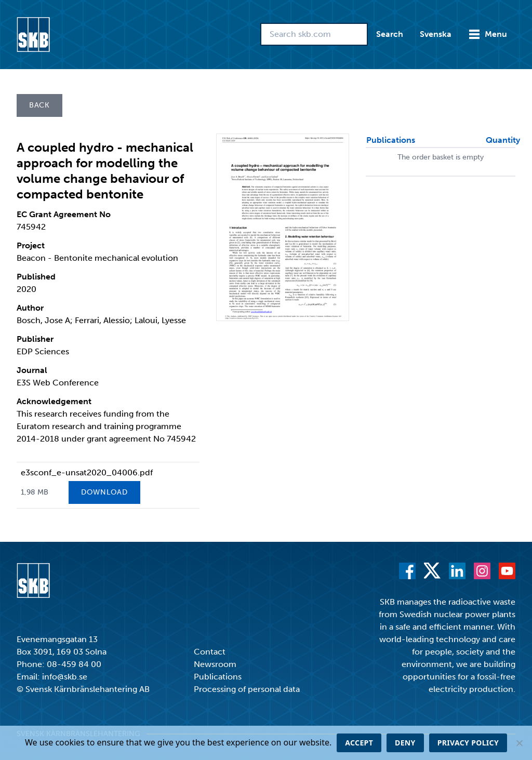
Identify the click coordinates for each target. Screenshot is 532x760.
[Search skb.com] (314, 34)
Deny (405, 743)
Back (39, 105)
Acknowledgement (54, 401)
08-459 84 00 (74, 664)
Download (104, 492)
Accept (359, 743)
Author (30, 308)
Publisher (35, 339)
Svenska (436, 34)
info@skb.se (65, 677)
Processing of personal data (247, 689)
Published (36, 277)
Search (390, 34)
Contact (210, 652)
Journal (32, 370)
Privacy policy (468, 743)
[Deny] (519, 743)
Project (31, 245)
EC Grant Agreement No (64, 214)
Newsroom (215, 664)
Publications (218, 677)
